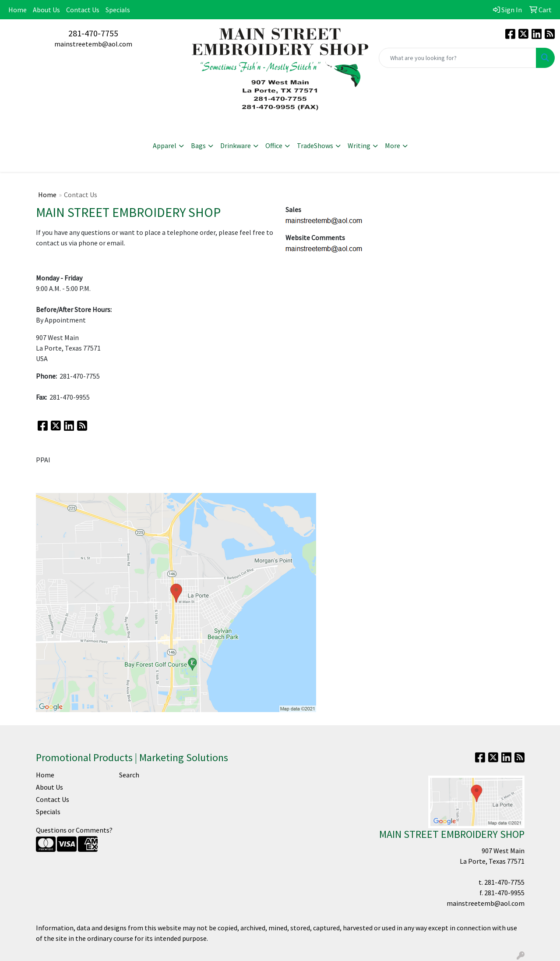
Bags (198, 145)
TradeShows (315, 145)
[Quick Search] (458, 58)
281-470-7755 (93, 33)
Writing (359, 145)
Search (129, 775)
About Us (46, 10)
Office (274, 145)
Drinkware (236, 145)
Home (18, 10)
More (393, 145)
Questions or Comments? (74, 830)
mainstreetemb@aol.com (93, 44)
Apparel (165, 145)
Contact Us (83, 10)
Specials (118, 10)
